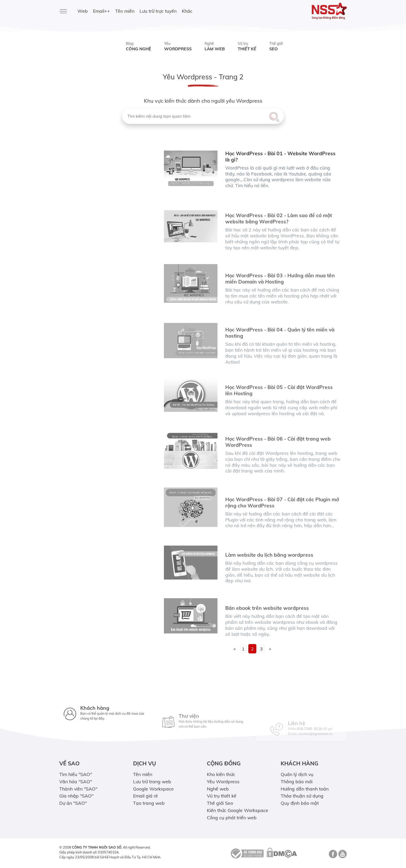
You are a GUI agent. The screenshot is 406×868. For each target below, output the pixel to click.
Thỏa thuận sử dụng (302, 796)
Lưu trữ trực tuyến (158, 11)
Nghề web (218, 789)
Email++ (102, 11)
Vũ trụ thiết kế (222, 796)
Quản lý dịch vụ (297, 774)
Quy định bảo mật (300, 803)
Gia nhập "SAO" (76, 796)
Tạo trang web (149, 803)
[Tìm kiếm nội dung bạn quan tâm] (203, 116)
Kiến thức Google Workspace (238, 810)
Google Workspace (153, 789)
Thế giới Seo (220, 803)
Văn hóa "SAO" (76, 781)
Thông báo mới (297, 781)
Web (83, 11)
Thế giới (276, 46)
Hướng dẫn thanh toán (305, 789)
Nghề (215, 46)
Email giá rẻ (146, 796)
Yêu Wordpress (223, 781)
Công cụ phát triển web (232, 817)
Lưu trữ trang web (152, 781)
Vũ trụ (247, 46)
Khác (187, 11)
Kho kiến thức (221, 774)
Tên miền (125, 11)
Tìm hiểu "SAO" (76, 774)
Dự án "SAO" (73, 803)
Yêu (178, 46)
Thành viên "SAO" (78, 789)
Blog (139, 46)
